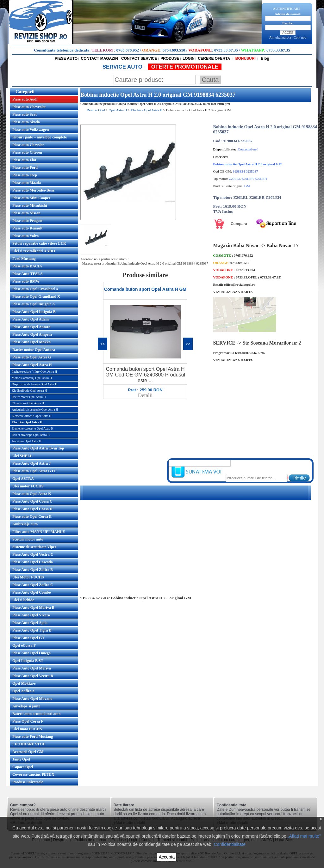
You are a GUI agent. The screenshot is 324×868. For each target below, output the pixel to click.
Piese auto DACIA (27, 266)
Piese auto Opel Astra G (32, 357)
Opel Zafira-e (23, 691)
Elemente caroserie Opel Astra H (33, 428)
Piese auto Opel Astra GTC (34, 471)
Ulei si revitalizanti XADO (34, 251)
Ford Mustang (24, 259)
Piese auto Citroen (27, 152)
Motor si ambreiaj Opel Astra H (32, 378)
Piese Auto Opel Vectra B (33, 676)
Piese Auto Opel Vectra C (33, 554)
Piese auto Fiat (24, 160)
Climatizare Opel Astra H (28, 403)
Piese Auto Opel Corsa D (32, 509)
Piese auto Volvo (25, 236)
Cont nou (300, 37)
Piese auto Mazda (27, 183)
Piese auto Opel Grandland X (36, 296)
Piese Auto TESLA (28, 274)
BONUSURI (245, 58)
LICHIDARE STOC (29, 744)
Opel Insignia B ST (28, 661)
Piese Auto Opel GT (28, 638)
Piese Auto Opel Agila (30, 623)
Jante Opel (21, 759)
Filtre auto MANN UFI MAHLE (39, 532)
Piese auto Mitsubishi (30, 205)
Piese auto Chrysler (28, 145)
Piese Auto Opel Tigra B (32, 630)
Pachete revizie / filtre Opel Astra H (34, 372)
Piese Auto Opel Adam (31, 319)
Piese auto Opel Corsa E (32, 517)
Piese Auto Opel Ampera (32, 334)
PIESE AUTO (66, 58)
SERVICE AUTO (123, 67)
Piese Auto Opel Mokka (31, 342)
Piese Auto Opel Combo (32, 592)
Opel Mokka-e (24, 683)
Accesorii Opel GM (28, 752)
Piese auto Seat (25, 114)
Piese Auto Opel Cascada (33, 562)
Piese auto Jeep (25, 175)
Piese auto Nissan (26, 213)
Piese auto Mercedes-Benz (33, 190)
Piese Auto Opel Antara (31, 327)
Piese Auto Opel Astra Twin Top (38, 448)
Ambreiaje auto (25, 524)
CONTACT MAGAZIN (100, 58)
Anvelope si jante (26, 706)
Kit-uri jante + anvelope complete (40, 137)
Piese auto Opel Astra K (32, 494)
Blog (265, 58)
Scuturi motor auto (28, 539)
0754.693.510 (174, 50)
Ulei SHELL (22, 456)
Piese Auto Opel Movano (32, 699)
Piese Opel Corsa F (28, 721)
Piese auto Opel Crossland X (35, 289)
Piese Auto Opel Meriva (32, 668)
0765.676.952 (128, 50)
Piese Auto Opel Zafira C (33, 585)
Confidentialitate (230, 844)
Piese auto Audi (25, 99)
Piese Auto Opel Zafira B (33, 570)
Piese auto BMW (26, 281)
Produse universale (28, 782)
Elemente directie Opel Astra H (32, 416)
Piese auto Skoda (26, 122)
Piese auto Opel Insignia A (34, 304)
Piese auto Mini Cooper (31, 198)
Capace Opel (23, 767)
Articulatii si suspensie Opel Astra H (35, 410)
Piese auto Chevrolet (29, 107)
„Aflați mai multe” (304, 836)
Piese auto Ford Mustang (33, 737)
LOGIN (189, 58)
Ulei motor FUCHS (28, 486)
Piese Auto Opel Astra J (31, 463)
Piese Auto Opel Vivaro (31, 615)
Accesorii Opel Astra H (27, 441)
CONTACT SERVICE (139, 58)
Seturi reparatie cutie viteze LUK (39, 243)
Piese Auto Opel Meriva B (33, 608)
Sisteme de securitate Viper (34, 547)
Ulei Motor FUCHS (28, 577)
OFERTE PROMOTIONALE (185, 67)
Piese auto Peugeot (27, 221)
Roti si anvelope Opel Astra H (31, 435)
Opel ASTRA (23, 479)
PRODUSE (170, 58)
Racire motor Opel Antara (34, 350)
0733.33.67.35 (226, 50)
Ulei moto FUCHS (27, 729)
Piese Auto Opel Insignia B (34, 312)
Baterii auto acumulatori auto (36, 714)
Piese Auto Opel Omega (31, 653)
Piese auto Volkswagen (31, 130)
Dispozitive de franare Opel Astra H (34, 384)
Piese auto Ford (25, 168)
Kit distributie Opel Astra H (29, 391)
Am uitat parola (280, 37)
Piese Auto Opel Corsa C (32, 501)
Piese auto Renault (27, 228)
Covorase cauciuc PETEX (33, 774)
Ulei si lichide (23, 600)
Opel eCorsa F (24, 645)
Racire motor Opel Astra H (29, 397)
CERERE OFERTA (214, 58)
